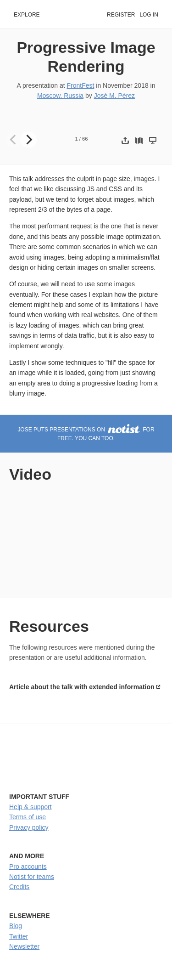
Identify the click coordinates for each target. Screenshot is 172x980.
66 (85, 139)
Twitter (19, 936)
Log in (149, 15)
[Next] (28, 140)
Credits (19, 887)
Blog (16, 926)
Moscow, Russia (60, 96)
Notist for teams (32, 877)
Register (121, 15)
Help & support (31, 807)
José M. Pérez (114, 96)
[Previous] (14, 140)
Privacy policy (29, 827)
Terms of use (28, 817)
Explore (27, 15)
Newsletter (24, 946)
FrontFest (80, 85)
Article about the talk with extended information (82, 687)
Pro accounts (28, 867)
